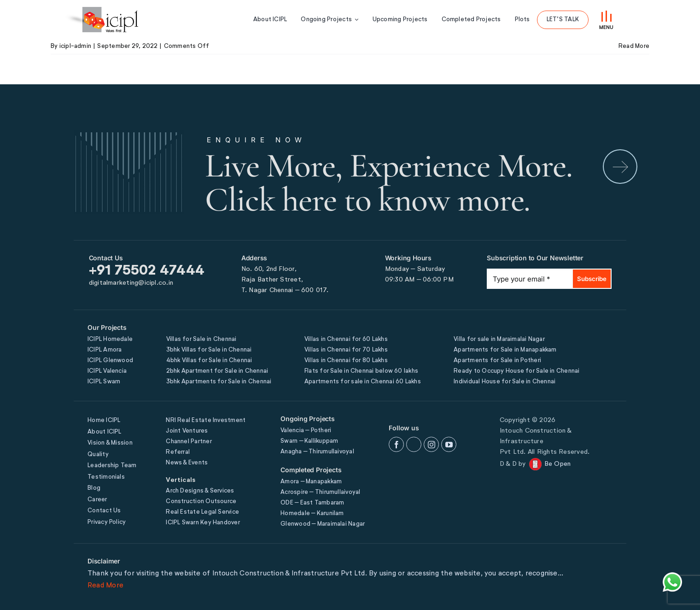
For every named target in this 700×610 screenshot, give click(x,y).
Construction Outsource (201, 501)
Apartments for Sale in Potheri (497, 361)
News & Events (187, 463)
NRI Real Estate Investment (206, 420)
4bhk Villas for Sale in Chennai (209, 361)
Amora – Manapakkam (311, 482)
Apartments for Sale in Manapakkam (505, 350)
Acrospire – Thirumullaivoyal (320, 492)
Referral (178, 452)
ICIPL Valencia (107, 371)
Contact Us (104, 511)
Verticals (181, 480)
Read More (105, 585)
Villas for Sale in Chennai (201, 339)
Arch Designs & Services (200, 491)
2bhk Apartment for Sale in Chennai (217, 371)
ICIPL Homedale (110, 339)
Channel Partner (189, 442)
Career (97, 500)
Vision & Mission (110, 443)
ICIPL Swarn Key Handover (203, 523)
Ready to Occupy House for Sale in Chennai (516, 371)
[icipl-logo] (101, 20)
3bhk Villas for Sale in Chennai (209, 350)
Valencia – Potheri (306, 431)
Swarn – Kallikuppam (309, 441)
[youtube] (449, 444)
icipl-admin (75, 46)
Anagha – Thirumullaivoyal (317, 452)
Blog (94, 488)
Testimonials (106, 477)
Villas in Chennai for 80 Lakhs (346, 361)
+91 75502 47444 (147, 271)
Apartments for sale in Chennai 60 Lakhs (363, 382)
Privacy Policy (107, 522)
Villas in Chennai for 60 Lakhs (346, 339)
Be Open (558, 464)
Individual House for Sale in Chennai (505, 382)
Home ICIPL (104, 420)
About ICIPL (104, 432)
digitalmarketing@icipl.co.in (131, 283)
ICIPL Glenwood (110, 361)
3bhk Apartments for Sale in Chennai (219, 382)
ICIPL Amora (105, 350)
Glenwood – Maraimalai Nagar (323, 524)
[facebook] (396, 444)
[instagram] (431, 444)
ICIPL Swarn (104, 382)
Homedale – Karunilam (312, 513)
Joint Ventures (187, 431)
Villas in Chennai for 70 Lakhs (346, 350)
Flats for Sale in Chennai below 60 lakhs (361, 371)
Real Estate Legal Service (202, 512)
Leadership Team (112, 466)
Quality (98, 455)
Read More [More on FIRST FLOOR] (634, 46)
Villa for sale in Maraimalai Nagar (499, 339)
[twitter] (414, 444)
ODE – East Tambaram (312, 503)
